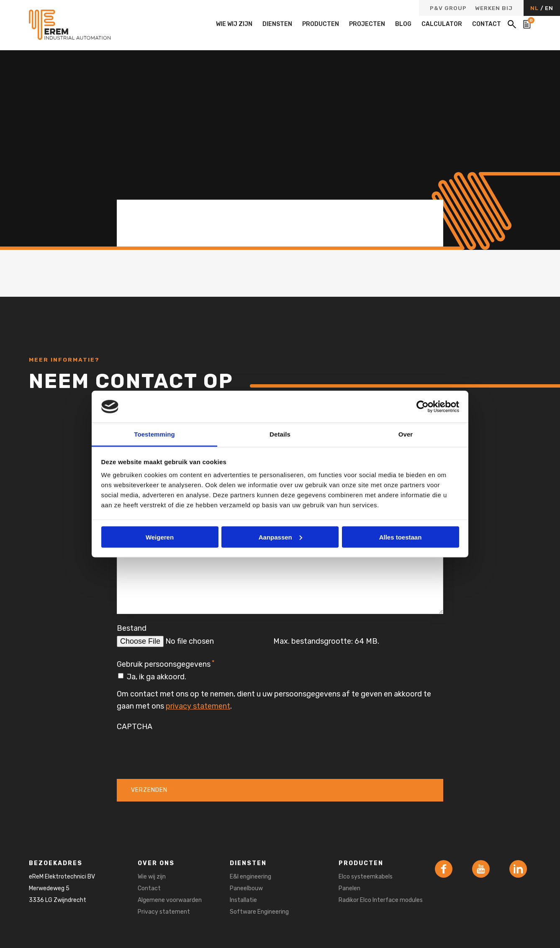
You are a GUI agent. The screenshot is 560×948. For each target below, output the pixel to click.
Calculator (442, 24)
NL (535, 8)
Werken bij (494, 8)
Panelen (349, 888)
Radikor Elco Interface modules (381, 900)
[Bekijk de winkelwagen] (527, 24)
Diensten (277, 24)
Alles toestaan (401, 537)
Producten (321, 24)
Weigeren (160, 537)
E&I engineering (250, 877)
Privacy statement (164, 912)
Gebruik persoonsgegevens (166, 664)
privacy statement (198, 706)
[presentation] (180, 750)
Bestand (132, 628)
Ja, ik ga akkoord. (157, 677)
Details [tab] (280, 434)
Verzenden (149, 790)
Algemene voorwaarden (170, 900)
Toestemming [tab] (154, 434)
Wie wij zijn (234, 24)
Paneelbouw (246, 888)
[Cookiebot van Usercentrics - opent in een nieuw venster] (423, 406)
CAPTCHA (135, 727)
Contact (487, 24)
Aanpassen (280, 537)
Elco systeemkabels (366, 877)
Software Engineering (259, 912)
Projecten (367, 24)
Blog (403, 24)
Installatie (243, 900)
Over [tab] (406, 434)
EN (549, 8)
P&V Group (448, 8)
